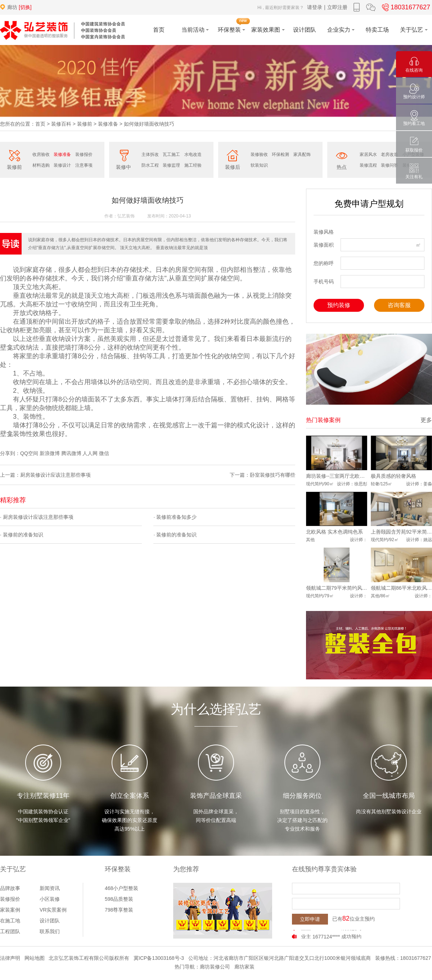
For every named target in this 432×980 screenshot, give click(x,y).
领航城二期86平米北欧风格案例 (401, 588)
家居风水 (368, 154)
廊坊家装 (244, 967)
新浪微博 (50, 453)
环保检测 (280, 154)
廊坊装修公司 (215, 967)
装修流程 (368, 165)
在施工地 (10, 921)
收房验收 (41, 154)
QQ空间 (29, 453)
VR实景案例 (53, 910)
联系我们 (50, 931)
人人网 (90, 453)
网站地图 (35, 958)
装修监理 (171, 165)
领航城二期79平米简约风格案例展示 (337, 588)
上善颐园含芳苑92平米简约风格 (401, 532)
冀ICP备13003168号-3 (159, 958)
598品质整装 (119, 899)
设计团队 (50, 921)
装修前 (85, 124)
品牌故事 (10, 888)
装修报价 (84, 154)
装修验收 (259, 154)
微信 (104, 453)
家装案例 (10, 910)
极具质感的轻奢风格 (393, 476)
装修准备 (108, 124)
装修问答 (390, 165)
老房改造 (390, 154)
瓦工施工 (171, 154)
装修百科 (61, 124)
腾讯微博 (71, 453)
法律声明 (10, 958)
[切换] (25, 7)
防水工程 (150, 165)
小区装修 (50, 899)
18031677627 (405, 7)
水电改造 (193, 154)
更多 (426, 420)
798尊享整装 (119, 910)
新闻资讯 (50, 888)
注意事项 (84, 165)
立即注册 (337, 7)
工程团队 (10, 931)
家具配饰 (302, 154)
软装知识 (259, 165)
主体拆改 (150, 154)
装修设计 (62, 165)
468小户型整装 (121, 888)
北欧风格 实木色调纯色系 (334, 532)
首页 (40, 124)
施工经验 (193, 165)
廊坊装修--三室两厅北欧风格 (337, 476)
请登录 (315, 7)
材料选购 (41, 165)
